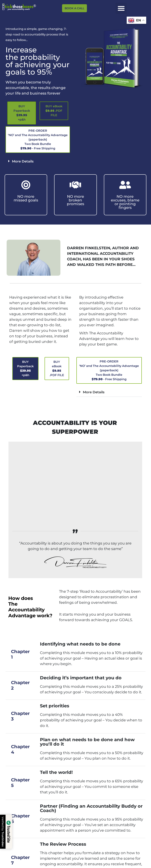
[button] (121, 8)
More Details (23, 161)
